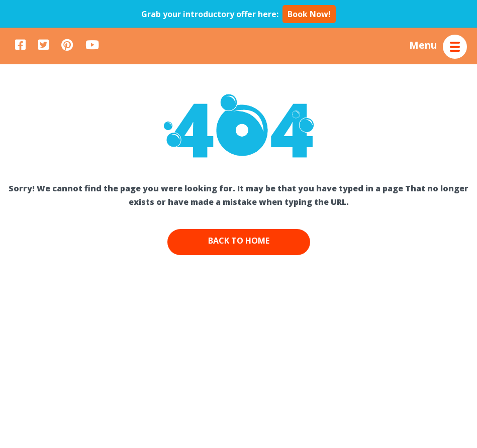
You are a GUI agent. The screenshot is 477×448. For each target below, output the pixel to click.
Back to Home (239, 241)
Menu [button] (423, 45)
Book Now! (309, 14)
